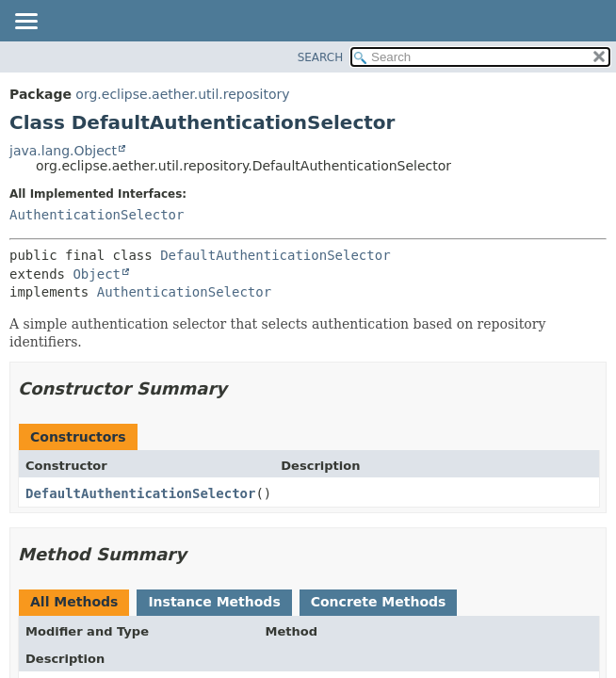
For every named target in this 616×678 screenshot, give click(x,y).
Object (97, 274)
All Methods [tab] (74, 602)
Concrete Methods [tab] (379, 602)
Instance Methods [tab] (214, 602)
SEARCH (321, 57)
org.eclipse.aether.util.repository (182, 94)
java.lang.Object (63, 151)
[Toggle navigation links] (25, 23)
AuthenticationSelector (97, 215)
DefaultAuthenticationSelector (275, 255)
